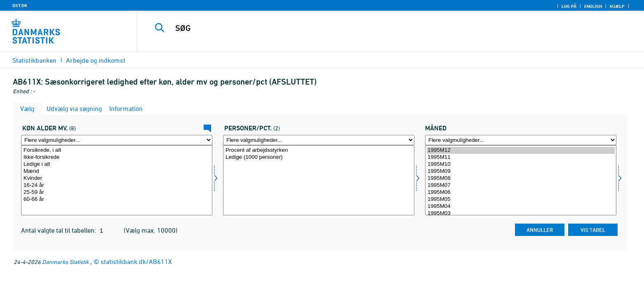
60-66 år (117, 199)
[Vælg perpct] (319, 180)
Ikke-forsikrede (117, 157)
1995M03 (521, 213)
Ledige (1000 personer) (319, 157)
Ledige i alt (117, 164)
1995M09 (521, 171)
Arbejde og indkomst (96, 60)
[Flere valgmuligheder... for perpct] (319, 140)
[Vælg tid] (521, 180)
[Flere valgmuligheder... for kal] (117, 140)
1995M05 (521, 199)
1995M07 (521, 185)
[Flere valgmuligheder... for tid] (521, 140)
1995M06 (521, 192)
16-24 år (117, 185)
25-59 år (117, 192)
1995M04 (521, 206)
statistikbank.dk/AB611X (136, 262)
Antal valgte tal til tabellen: (59, 230)
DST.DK (20, 5)
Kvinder (117, 178)
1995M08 (521, 178)
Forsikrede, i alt (117, 150)
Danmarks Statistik (65, 262)
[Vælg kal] (117, 180)
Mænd (117, 171)
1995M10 (521, 164)
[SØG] (372, 28)
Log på (569, 6)
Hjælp (617, 6)
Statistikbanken (34, 60)
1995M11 (521, 157)
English (593, 6)
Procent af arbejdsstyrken (319, 150)
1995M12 (521, 150)
